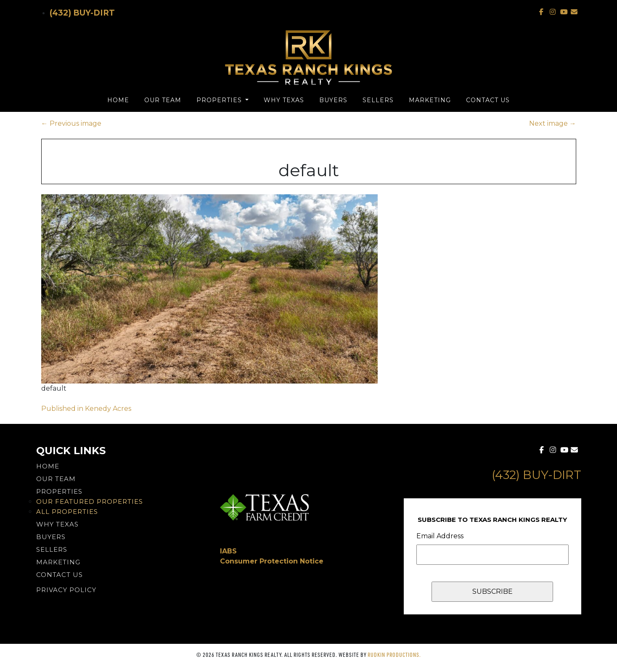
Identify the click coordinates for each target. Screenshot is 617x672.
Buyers (333, 100)
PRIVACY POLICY (66, 590)
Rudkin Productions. (394, 655)
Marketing (430, 100)
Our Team (163, 100)
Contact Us (488, 100)
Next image (553, 123)
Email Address (440, 536)
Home (118, 100)
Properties (220, 100)
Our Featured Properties (90, 501)
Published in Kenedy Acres (86, 409)
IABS (228, 551)
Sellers (378, 100)
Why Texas (284, 100)
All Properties (67, 512)
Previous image (71, 123)
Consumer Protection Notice (272, 561)
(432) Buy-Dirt (82, 13)
